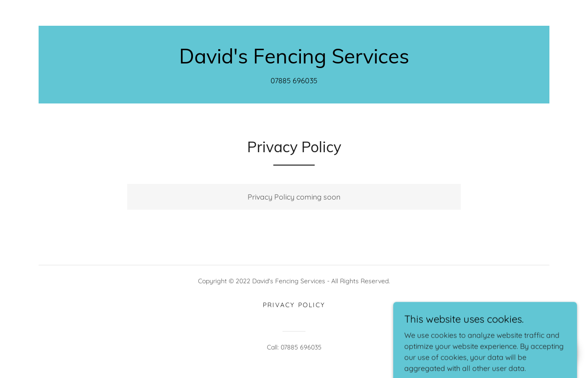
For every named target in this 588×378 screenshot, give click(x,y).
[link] (294, 61)
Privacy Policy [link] (294, 305)
